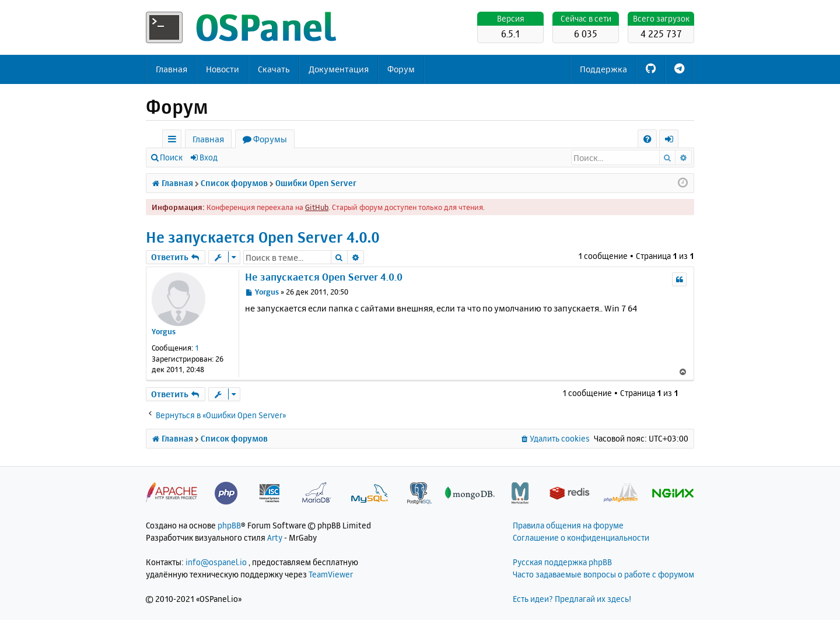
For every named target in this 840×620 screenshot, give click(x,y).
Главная (171, 69)
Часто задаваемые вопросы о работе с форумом (603, 574)
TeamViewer (331, 574)
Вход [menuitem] (673, 141)
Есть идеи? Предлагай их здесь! (572, 599)
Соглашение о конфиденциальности (581, 537)
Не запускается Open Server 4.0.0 (263, 237)
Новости (223, 69)
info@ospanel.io (216, 562)
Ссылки (174, 141)
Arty (275, 537)
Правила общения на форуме (568, 525)
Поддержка (603, 69)
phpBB (229, 525)
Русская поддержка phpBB (562, 562)
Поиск (171, 157)
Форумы (270, 139)
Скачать (274, 69)
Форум (401, 69)
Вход (209, 157)
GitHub (317, 207)
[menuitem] (647, 139)
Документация (339, 69)
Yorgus (164, 331)
